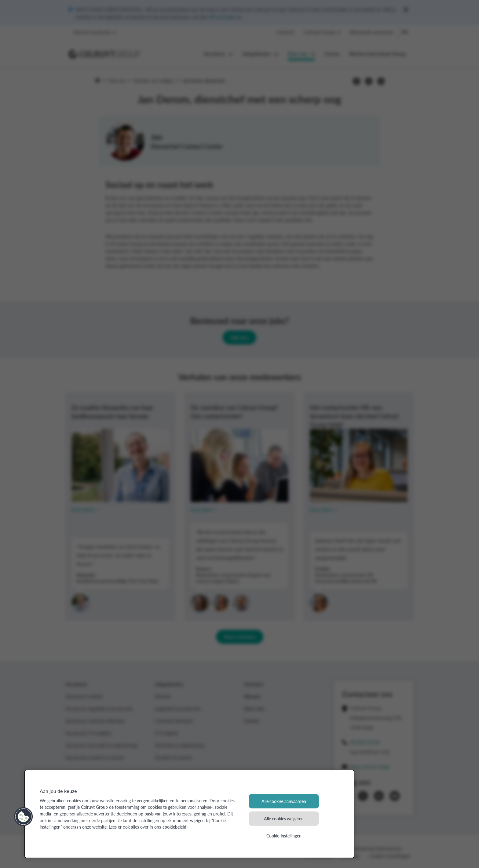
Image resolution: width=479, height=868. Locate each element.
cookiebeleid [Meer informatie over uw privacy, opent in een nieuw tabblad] (174, 827)
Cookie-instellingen (284, 836)
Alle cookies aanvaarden (284, 801)
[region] (189, 814)
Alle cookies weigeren (284, 818)
